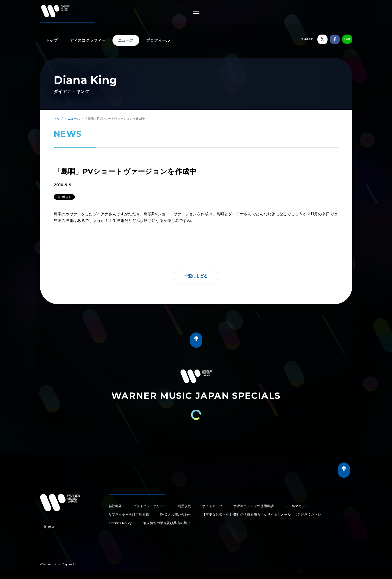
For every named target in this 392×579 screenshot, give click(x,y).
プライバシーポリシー (150, 506)
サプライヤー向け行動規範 (129, 514)
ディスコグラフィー (88, 40)
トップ (52, 40)
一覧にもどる (196, 276)
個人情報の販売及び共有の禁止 (167, 523)
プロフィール (158, 40)
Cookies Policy (120, 523)
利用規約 (184, 506)
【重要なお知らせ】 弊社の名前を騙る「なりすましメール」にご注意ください (262, 514)
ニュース (126, 40)
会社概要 (115, 506)
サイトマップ (212, 506)
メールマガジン (297, 506)
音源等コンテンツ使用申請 (254, 506)
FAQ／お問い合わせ (176, 514)
